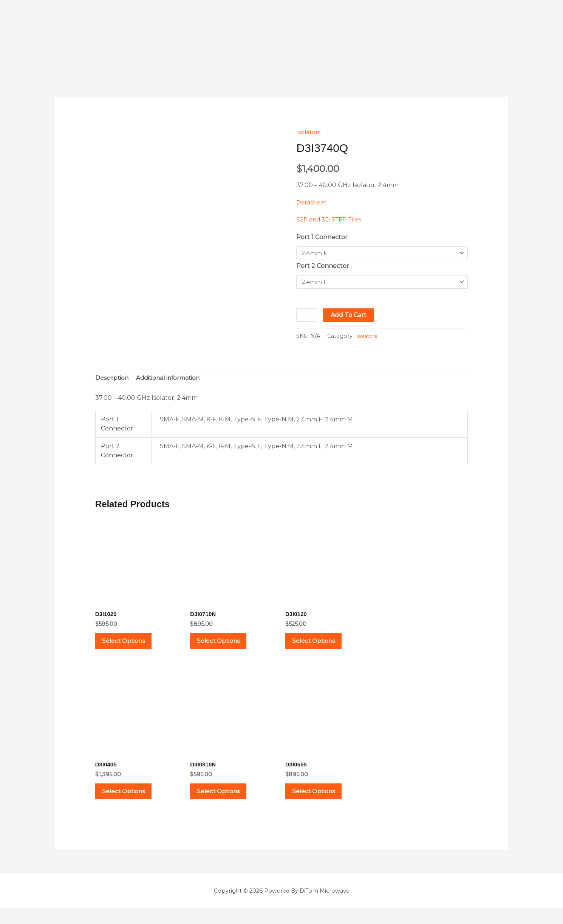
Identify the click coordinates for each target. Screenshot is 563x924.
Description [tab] (112, 379)
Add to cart (350, 316)
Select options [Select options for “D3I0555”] (320, 804)
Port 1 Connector (322, 237)
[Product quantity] (307, 316)
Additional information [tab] (171, 379)
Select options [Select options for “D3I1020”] (130, 646)
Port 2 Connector (323, 266)
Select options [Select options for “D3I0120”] (320, 646)
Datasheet (312, 202)
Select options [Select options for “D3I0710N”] (224, 646)
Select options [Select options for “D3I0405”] (130, 804)
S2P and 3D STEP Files (330, 219)
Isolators (309, 132)
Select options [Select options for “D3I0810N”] (224, 804)
